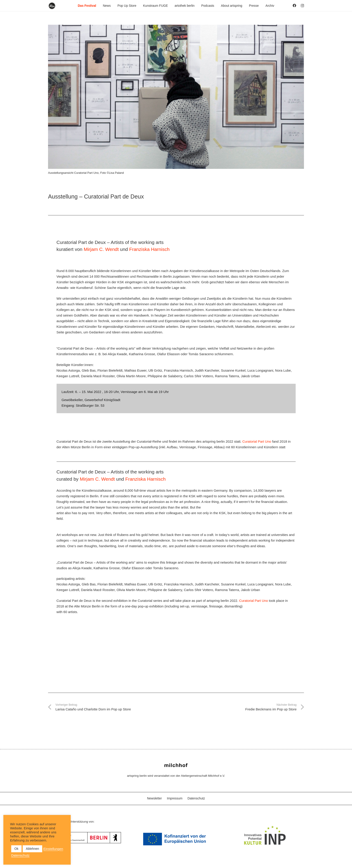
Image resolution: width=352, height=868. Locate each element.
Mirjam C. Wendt (101, 249)
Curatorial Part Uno (257, 441)
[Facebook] (294, 6)
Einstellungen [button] (53, 849)
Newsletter (154, 798)
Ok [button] (16, 849)
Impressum (175, 798)
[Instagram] (302, 6)
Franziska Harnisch (150, 249)
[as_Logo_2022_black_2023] (52, 6)
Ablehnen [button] (32, 849)
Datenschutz (196, 798)
